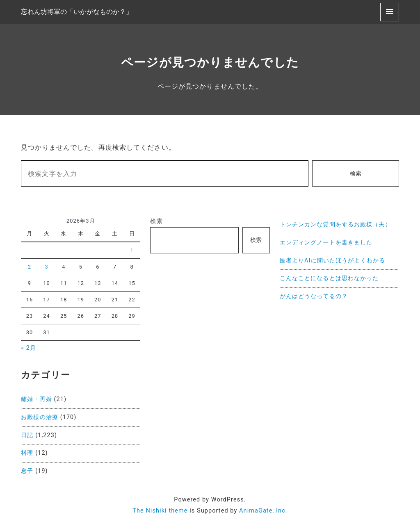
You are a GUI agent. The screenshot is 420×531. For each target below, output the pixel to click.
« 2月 (29, 348)
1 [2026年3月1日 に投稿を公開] (132, 250)
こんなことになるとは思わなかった (329, 278)
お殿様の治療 (40, 417)
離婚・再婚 (37, 399)
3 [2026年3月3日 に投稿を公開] (46, 267)
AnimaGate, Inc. (263, 511)
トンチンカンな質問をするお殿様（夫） (336, 224)
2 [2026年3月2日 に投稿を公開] (30, 267)
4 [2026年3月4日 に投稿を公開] (64, 267)
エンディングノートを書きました (326, 243)
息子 (27, 471)
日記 (27, 435)
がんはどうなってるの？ (314, 296)
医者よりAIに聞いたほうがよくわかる (332, 261)
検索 (356, 174)
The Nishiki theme (160, 511)
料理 (27, 453)
